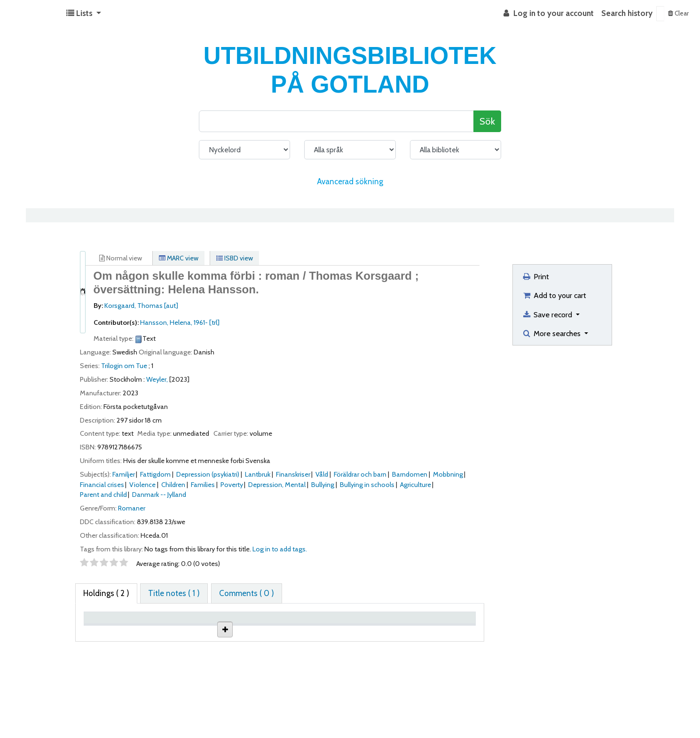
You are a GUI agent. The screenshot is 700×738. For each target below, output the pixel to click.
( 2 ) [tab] (106, 593)
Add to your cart (554, 295)
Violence (142, 485)
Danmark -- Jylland (159, 495)
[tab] (174, 594)
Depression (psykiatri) (208, 474)
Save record (548, 314)
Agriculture (416, 485)
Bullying (323, 485)
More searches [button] (552, 333)
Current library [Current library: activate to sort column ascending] (158, 627)
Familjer (124, 474)
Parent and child (103, 495)
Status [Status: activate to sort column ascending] (380, 632)
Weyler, (157, 379)
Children (173, 485)
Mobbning (448, 474)
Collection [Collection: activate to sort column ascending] (218, 632)
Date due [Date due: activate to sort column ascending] (440, 632)
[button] (84, 14)
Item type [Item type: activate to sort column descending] (105, 632)
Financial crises (102, 485)
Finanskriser (293, 474)
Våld (322, 474)
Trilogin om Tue (124, 366)
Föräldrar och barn (360, 474)
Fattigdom (155, 474)
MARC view (179, 258)
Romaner (132, 508)
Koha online (31, 14)
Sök (487, 121)
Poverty (232, 485)
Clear (678, 13)
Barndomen (410, 474)
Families (203, 485)
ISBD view (235, 258)
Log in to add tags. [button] (280, 549)
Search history (627, 13)
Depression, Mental (277, 485)
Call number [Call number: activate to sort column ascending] (333, 632)
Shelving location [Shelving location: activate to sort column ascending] (272, 627)
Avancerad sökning (350, 181)
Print (535, 276)
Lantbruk (258, 474)
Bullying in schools (367, 485)
